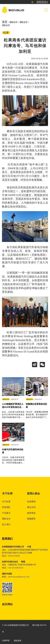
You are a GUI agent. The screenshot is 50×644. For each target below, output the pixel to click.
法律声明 (6, 641)
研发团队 (6, 507)
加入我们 (6, 524)
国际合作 (13, 22)
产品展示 (6, 513)
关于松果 (6, 502)
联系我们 (7, 539)
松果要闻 (31, 502)
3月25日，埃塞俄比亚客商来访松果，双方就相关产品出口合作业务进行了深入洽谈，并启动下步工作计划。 (37, 417)
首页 (5, 22)
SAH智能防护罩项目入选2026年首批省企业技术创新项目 (13, 407)
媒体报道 (31, 513)
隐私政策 (18, 641)
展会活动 (31, 507)
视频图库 (31, 519)
